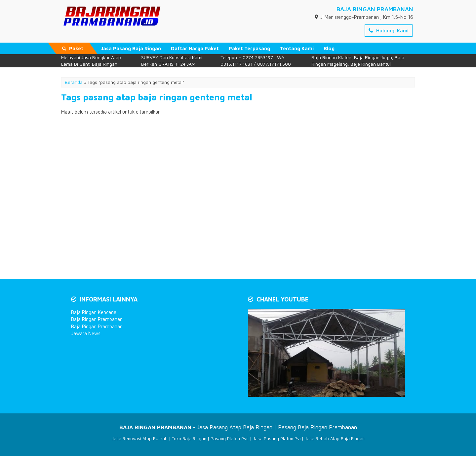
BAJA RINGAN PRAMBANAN (375, 9)
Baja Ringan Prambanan (97, 319)
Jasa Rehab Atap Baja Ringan (335, 438)
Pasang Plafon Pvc (230, 438)
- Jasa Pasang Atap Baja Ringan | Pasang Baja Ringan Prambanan (238, 427)
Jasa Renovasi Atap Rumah (140, 438)
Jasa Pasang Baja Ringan (131, 48)
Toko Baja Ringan (189, 438)
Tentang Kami (297, 48)
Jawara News (86, 333)
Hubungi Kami (389, 31)
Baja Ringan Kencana (94, 312)
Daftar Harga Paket (195, 48)
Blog (329, 48)
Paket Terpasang (249, 48)
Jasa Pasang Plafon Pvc (277, 438)
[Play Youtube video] (327, 353)
